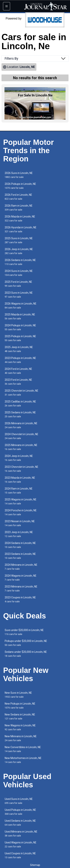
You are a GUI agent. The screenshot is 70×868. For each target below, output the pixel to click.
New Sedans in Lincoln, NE (20, 716)
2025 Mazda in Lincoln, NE (20, 316)
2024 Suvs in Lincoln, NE (19, 273)
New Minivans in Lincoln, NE (21, 738)
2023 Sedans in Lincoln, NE (20, 556)
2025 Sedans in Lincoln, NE (20, 414)
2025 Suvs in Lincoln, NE (19, 240)
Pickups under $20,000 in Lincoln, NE (26, 643)
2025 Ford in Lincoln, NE (18, 284)
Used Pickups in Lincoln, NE (20, 812)
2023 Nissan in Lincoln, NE (20, 523)
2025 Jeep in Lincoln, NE (19, 349)
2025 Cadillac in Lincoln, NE (20, 404)
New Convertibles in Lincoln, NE (23, 749)
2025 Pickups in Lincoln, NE (20, 338)
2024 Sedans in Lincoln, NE (20, 545)
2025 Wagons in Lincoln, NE (21, 501)
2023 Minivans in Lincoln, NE (21, 589)
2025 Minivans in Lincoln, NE (21, 447)
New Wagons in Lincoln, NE (20, 727)
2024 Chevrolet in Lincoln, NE (21, 436)
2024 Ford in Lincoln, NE (18, 371)
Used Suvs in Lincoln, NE (19, 801)
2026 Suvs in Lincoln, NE (19, 175)
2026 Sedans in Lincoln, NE (20, 262)
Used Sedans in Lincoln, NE (20, 823)
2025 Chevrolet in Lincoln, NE (21, 393)
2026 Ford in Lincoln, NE (18, 197)
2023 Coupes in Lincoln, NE (20, 599)
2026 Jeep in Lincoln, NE (19, 251)
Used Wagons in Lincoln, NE (21, 844)
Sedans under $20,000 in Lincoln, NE (26, 654)
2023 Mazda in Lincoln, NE (20, 480)
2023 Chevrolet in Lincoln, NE (21, 469)
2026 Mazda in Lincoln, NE (20, 219)
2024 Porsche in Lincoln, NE (21, 512)
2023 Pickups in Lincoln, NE (20, 360)
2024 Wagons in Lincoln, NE (21, 578)
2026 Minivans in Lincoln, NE (21, 425)
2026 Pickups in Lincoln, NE (20, 186)
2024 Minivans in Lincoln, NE (21, 567)
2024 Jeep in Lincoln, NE (19, 458)
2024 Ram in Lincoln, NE (19, 491)
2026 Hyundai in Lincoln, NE (21, 229)
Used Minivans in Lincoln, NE (21, 834)
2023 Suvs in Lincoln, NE (19, 295)
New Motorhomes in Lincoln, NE (23, 760)
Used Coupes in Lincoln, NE (20, 855)
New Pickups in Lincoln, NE (20, 706)
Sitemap (35, 865)
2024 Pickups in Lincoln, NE (20, 327)
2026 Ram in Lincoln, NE (19, 208)
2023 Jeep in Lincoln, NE (19, 534)
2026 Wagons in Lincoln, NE (21, 306)
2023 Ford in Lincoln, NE (18, 382)
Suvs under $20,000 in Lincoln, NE (24, 632)
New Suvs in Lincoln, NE (18, 695)
